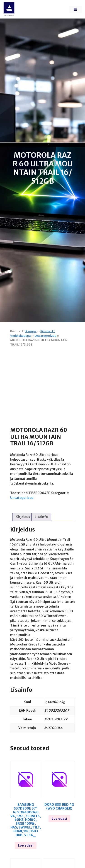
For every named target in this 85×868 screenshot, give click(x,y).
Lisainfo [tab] (41, 517)
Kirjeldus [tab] (23, 517)
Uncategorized (46, 336)
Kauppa (31, 331)
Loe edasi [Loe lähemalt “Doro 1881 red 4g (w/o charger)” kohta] (59, 819)
